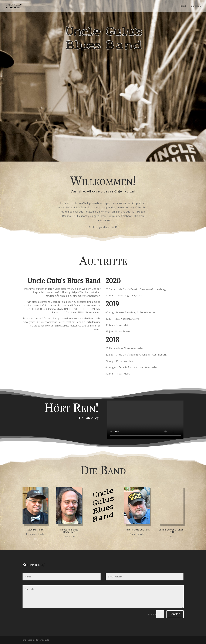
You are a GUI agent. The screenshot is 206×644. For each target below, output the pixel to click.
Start (183, 6)
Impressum (196, 6)
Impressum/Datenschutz (36, 640)
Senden (175, 614)
